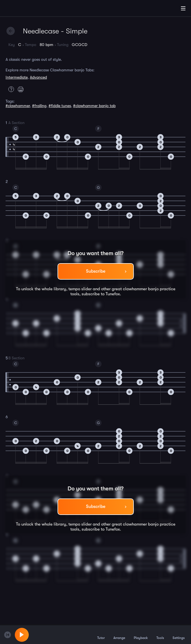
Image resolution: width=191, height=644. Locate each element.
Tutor (101, 635)
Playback (141, 635)
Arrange (119, 635)
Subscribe (96, 271)
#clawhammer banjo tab (94, 106)
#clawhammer (18, 106)
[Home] (22, 9)
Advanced (38, 77)
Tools (160, 635)
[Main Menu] (183, 8)
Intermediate (17, 77)
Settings (179, 635)
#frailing (39, 106)
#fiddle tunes (60, 106)
